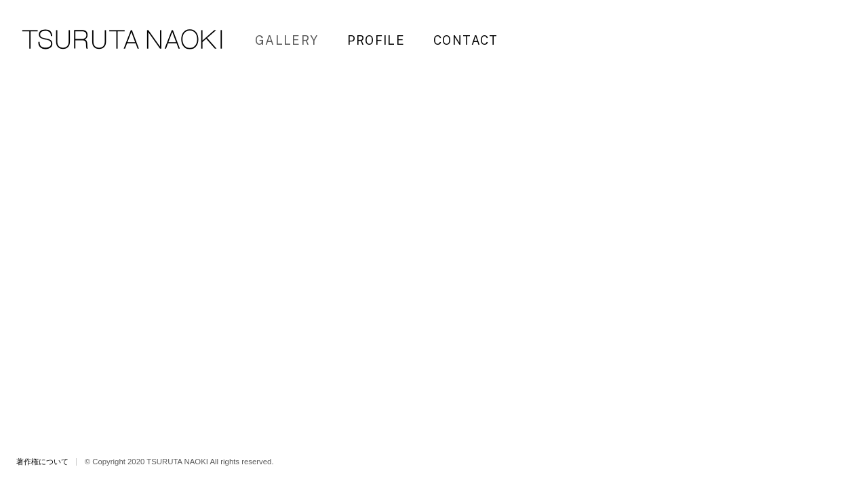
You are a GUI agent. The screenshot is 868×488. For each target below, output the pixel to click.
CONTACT (466, 40)
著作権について (42, 462)
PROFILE (376, 40)
